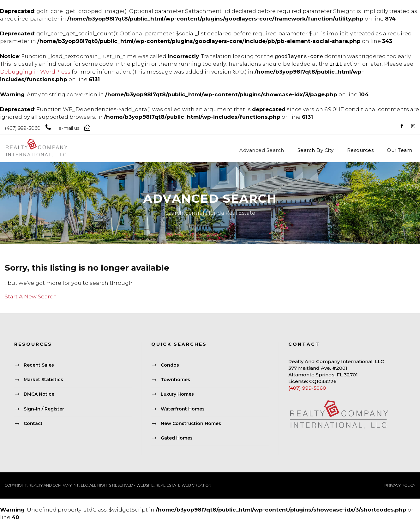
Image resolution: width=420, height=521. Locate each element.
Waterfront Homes (183, 409)
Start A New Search (31, 296)
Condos (170, 365)
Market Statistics (43, 380)
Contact (33, 423)
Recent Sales (39, 365)
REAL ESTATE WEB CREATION (183, 485)
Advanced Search (262, 150)
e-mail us (69, 128)
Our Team (399, 150)
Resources (360, 150)
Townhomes (175, 380)
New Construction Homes (191, 423)
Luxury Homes (177, 394)
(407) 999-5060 (307, 388)
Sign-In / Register (44, 409)
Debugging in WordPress (35, 72)
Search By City (316, 150)
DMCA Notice (39, 394)
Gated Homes (177, 438)
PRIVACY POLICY (400, 485)
